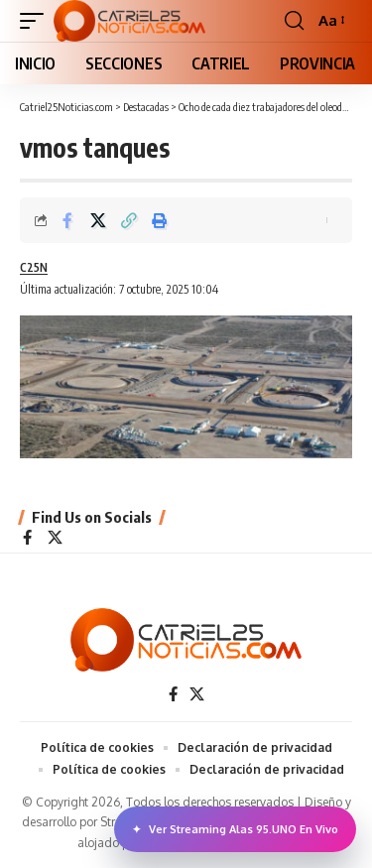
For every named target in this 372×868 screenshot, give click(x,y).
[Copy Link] (129, 220)
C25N (34, 267)
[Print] (160, 220)
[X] (55, 539)
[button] (37, 21)
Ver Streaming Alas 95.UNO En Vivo (235, 830)
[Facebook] (27, 539)
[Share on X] (98, 220)
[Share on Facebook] (67, 220)
